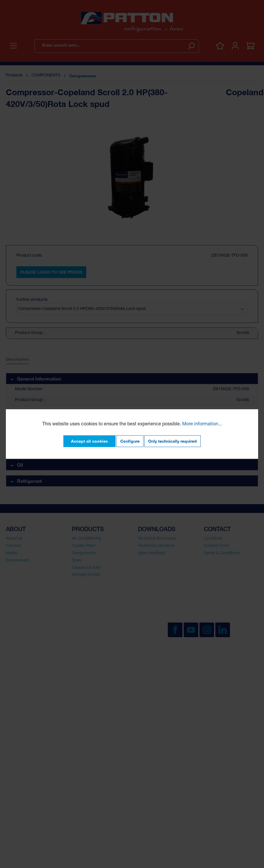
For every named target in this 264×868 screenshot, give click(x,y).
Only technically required (172, 441)
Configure (130, 441)
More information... (202, 424)
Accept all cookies (89, 441)
